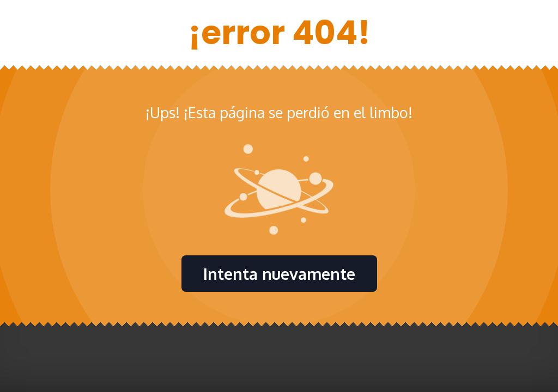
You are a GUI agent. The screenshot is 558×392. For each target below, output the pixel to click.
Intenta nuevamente (279, 274)
